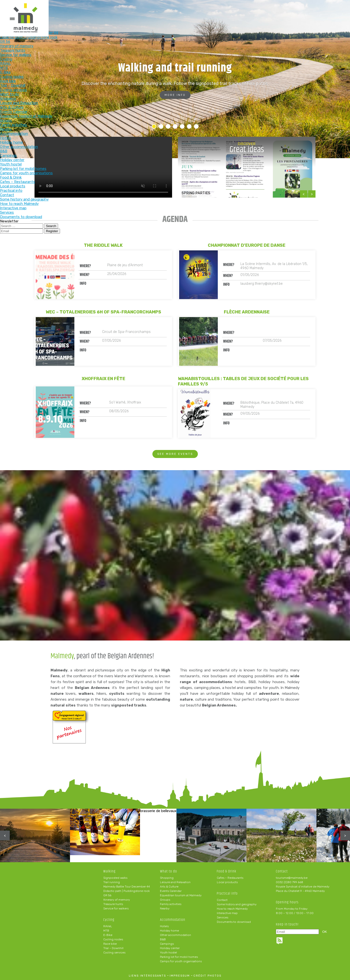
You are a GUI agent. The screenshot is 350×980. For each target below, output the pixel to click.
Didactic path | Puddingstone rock (127, 891)
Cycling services (114, 953)
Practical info (262, 12)
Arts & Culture (169, 887)
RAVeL (108, 926)
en (332, 8)
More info (175, 95)
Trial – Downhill (113, 948)
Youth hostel (168, 953)
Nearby (165, 908)
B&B (163, 939)
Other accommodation (175, 935)
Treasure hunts (113, 904)
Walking (103, 12)
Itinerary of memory (117, 900)
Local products (227, 882)
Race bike (110, 944)
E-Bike (108, 935)
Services (223, 917)
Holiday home (169, 931)
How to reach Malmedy (232, 909)
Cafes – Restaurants (230, 878)
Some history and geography (237, 904)
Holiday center (170, 948)
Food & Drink (230, 12)
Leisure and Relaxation (175, 882)
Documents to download (234, 922)
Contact (222, 900)
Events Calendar (171, 891)
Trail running (112, 882)
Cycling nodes (113, 939)
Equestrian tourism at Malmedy (181, 895)
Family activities (171, 904)
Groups (165, 900)
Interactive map (227, 913)
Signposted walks (115, 878)
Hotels (164, 926)
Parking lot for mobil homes (179, 957)
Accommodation (199, 12)
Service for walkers (116, 908)
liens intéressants (147, 976)
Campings (167, 944)
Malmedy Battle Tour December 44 (127, 887)
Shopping (167, 878)
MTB (106, 931)
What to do (167, 12)
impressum (180, 976)
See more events (175, 454)
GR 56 (107, 895)
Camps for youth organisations (181, 961)
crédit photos (207, 976)
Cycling (135, 12)
